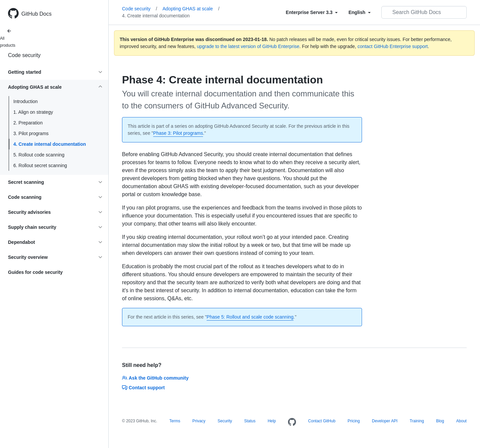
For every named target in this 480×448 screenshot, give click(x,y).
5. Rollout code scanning (39, 155)
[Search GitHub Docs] (424, 12)
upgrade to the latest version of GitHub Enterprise (248, 46)
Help (272, 421)
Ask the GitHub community (155, 378)
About (461, 421)
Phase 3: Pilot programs (178, 133)
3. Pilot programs (31, 133)
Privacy (199, 421)
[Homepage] (292, 422)
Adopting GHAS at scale (191, 9)
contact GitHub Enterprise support (392, 46)
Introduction (25, 101)
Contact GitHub (322, 421)
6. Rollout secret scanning (40, 165)
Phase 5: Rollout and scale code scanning (250, 317)
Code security (24, 55)
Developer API (385, 421)
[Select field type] (312, 12)
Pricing (354, 421)
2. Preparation (28, 123)
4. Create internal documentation (50, 144)
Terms (175, 421)
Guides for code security (35, 272)
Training (417, 421)
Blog (440, 421)
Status (250, 421)
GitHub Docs (36, 14)
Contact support (143, 388)
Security (225, 421)
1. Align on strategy (33, 112)
